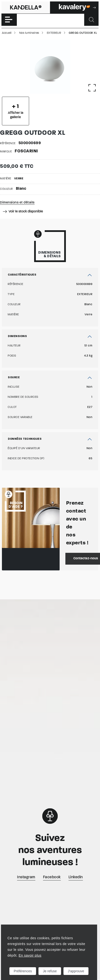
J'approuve (76, 971)
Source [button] (14, 378)
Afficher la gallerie (16, 112)
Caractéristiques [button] (22, 275)
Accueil (7, 33)
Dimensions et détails (17, 203)
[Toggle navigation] (9, 20)
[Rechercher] (91, 20)
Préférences (23, 971)
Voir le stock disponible (23, 212)
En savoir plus (30, 955)
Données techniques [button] (25, 439)
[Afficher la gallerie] (92, 88)
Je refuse (50, 971)
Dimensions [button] (17, 336)
